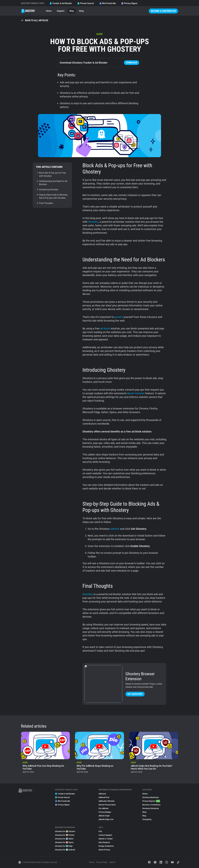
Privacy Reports (151, 801)
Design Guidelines (106, 846)
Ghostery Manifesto (151, 797)
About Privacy (104, 850)
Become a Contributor (163, 11)
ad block (105, 328)
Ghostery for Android (65, 850)
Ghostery (93, 222)
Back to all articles (35, 20)
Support (61, 11)
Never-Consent (136, 393)
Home (49, 11)
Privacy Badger (105, 812)
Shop (81, 11)
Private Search (86, 3)
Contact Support (105, 835)
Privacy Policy (102, 862)
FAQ (100, 831)
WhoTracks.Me (107, 3)
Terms (91, 862)
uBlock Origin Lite (106, 819)
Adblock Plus (104, 797)
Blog (72, 11)
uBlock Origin (104, 816)
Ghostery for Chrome (65, 831)
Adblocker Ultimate (107, 801)
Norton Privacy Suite (107, 805)
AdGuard (102, 794)
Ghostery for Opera (64, 842)
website (115, 529)
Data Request (104, 842)
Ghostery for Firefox (65, 835)
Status (145, 794)
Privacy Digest (129, 3)
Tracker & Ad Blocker (61, 3)
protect (119, 317)
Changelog (147, 819)
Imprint (112, 862)
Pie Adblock (103, 808)
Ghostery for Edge (64, 846)
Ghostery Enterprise (151, 808)
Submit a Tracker (106, 839)
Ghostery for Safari (64, 839)
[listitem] (45, 753)
